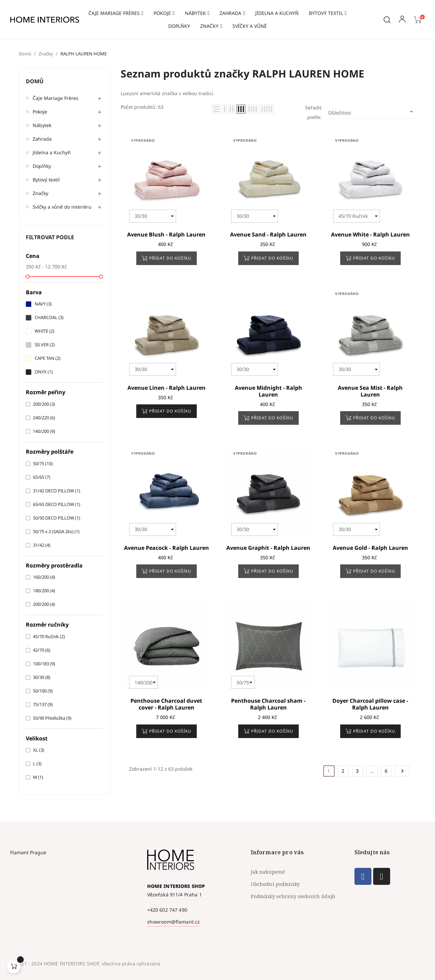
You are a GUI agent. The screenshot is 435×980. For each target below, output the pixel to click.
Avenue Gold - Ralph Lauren (370, 548)
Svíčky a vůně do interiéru (62, 207)
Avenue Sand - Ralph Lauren (268, 234)
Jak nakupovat (268, 915)
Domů (35, 81)
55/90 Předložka (52, 718)
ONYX (44, 372)
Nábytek (42, 125)
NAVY (43, 304)
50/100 (43, 691)
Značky (40, 193)
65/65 (42, 477)
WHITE (45, 331)
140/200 (44, 431)
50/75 (43, 463)
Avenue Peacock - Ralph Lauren (167, 548)
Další (402, 771)
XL (39, 750)
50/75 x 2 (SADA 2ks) (56, 531)
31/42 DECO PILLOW (57, 491)
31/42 (42, 545)
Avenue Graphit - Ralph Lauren (268, 548)
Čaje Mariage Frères (56, 98)
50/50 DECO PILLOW (57, 518)
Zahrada (42, 139)
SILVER (45, 345)
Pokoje (40, 112)
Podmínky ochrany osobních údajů (293, 939)
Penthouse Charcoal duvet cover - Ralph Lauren (166, 704)
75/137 (43, 704)
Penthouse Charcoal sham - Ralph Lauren (268, 704)
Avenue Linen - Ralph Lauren (167, 388)
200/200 (44, 404)
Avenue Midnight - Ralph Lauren (268, 391)
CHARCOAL (49, 317)
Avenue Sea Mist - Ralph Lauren (370, 391)
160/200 (44, 577)
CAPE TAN (48, 358)
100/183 (44, 664)
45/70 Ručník (49, 636)
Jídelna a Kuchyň (52, 152)
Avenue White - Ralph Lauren (370, 234)
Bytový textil (46, 180)
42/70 (42, 650)
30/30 (42, 677)
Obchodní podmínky (275, 927)
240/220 (44, 418)
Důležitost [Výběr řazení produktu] (371, 112)
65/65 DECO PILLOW (57, 504)
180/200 (44, 591)
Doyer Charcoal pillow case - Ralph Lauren (370, 704)
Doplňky (42, 166)
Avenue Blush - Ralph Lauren (166, 234)
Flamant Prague (28, 929)
